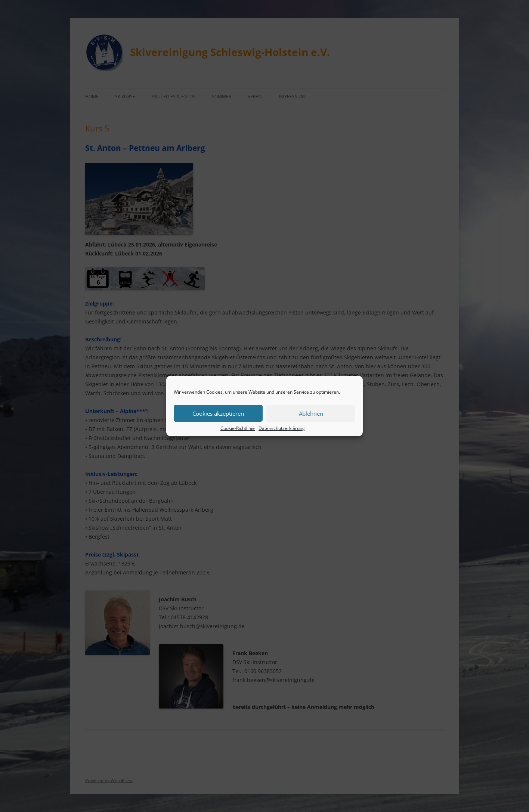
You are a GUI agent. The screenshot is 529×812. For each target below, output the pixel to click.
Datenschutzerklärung (282, 428)
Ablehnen (311, 413)
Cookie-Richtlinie (238, 428)
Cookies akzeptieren (218, 413)
